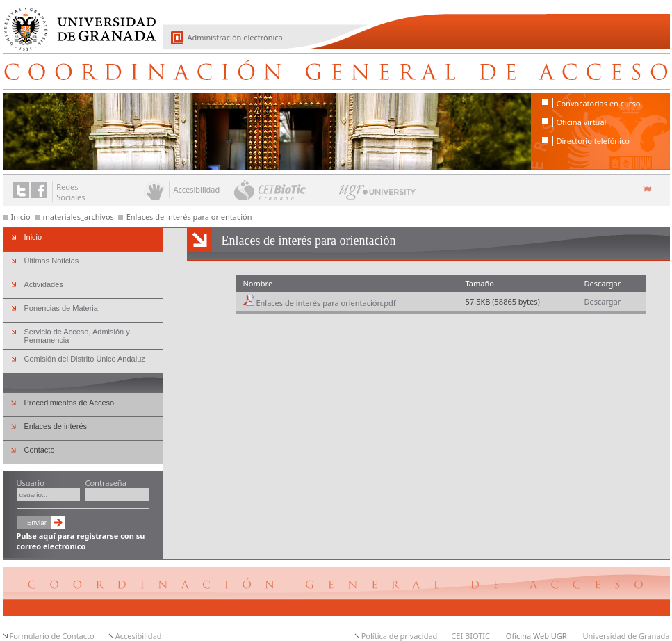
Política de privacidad (400, 636)
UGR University (378, 195)
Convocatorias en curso (599, 103)
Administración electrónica (235, 37)
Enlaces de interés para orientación (189, 217)
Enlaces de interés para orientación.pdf (326, 303)
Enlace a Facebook (39, 190)
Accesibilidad (139, 636)
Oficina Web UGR (536, 636)
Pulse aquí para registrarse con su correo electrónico (81, 541)
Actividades (44, 284)
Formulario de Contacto (52, 636)
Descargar (602, 301)
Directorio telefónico (593, 141)
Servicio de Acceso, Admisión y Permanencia (77, 336)
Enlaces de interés (56, 426)
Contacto (40, 450)
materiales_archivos (79, 217)
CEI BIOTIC (470, 636)
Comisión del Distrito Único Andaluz (85, 359)
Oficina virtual (582, 122)
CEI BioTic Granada (285, 190)
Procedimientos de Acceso (69, 403)
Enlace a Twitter (21, 190)
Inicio (21, 217)
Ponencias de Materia (61, 308)
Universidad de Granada (75, 22)
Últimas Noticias (52, 261)
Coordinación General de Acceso (336, 71)
